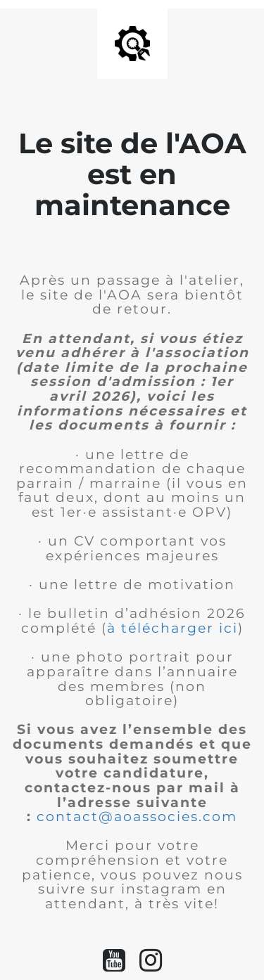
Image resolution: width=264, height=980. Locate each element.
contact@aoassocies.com (137, 817)
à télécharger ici (172, 628)
